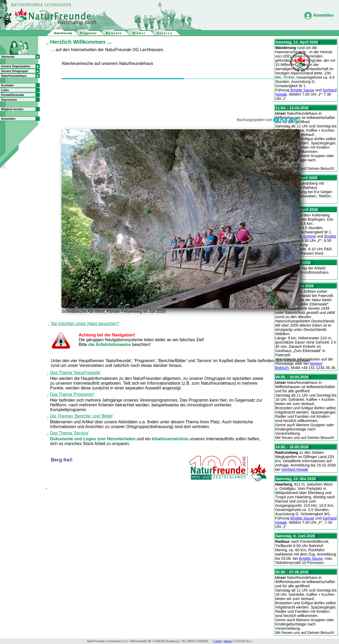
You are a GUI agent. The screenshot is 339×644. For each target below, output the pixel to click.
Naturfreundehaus (14, 76)
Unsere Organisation (16, 66)
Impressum (9, 100)
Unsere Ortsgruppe (15, 71)
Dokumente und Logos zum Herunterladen (93, 439)
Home (228, 641)
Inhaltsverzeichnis (171, 439)
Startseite (8, 57)
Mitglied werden (12, 109)
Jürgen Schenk (303, 236)
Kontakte (7, 85)
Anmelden (324, 15)
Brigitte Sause (302, 90)
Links (5, 90)
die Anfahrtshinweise (110, 345)
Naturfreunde (63, 33)
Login (218, 641)
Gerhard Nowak (295, 469)
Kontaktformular (13, 95)
